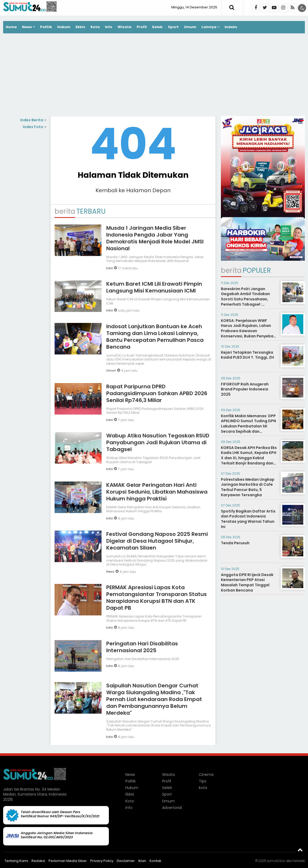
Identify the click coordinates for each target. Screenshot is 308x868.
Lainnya (209, 27)
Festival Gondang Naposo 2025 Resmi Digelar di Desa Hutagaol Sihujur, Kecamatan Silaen (157, 541)
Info (109, 27)
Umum (190, 27)
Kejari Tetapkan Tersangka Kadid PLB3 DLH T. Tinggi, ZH (247, 355)
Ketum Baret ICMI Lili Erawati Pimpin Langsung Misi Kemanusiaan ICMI (154, 287)
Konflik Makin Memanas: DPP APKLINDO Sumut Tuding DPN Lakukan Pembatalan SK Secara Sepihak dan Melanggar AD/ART (248, 426)
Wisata (124, 27)
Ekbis (80, 27)
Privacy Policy (102, 861)
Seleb (157, 27)
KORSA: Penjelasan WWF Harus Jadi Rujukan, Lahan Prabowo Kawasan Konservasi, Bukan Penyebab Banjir (248, 331)
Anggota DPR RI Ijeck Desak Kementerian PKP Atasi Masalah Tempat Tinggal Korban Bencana (247, 582)
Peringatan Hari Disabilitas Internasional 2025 (142, 647)
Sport (173, 27)
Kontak (155, 861)
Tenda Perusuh (235, 543)
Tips (203, 781)
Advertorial (172, 808)
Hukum (64, 27)
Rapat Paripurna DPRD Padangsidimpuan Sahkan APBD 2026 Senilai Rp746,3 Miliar (157, 393)
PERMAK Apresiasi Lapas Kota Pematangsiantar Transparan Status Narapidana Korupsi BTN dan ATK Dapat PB (156, 598)
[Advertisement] (154, 75)
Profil (142, 27)
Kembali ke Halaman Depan (133, 190)
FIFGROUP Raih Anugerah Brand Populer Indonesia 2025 (245, 389)
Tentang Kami (16, 861)
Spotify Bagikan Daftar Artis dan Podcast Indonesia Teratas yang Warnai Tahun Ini (248, 519)
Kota (95, 27)
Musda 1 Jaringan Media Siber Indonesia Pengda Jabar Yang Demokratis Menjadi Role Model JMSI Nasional (155, 238)
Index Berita (33, 120)
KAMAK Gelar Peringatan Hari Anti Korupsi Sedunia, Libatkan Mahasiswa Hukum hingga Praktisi (157, 492)
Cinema (206, 775)
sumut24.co (276, 861)
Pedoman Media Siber (68, 861)
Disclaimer (126, 861)
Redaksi (38, 861)
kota (110, 268)
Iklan (142, 861)
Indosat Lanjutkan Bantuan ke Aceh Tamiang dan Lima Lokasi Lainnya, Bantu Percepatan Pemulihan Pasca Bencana (155, 337)
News (27, 27)
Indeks (231, 27)
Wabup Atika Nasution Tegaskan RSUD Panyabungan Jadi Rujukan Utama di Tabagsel (158, 442)
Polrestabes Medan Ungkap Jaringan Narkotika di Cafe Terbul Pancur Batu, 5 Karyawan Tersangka (248, 487)
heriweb (299, 861)
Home (11, 27)
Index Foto (35, 127)
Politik (46, 27)
